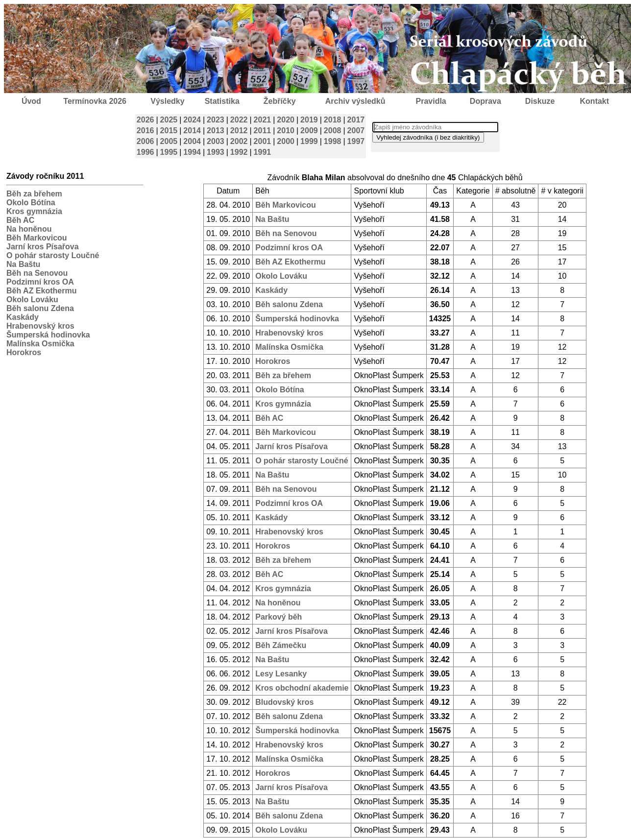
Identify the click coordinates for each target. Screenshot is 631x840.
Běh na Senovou (37, 273)
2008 (333, 131)
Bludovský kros (284, 702)
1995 (169, 152)
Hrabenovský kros (40, 326)
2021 (263, 120)
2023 (216, 120)
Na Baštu (23, 264)
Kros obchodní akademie (302, 688)
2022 (239, 120)
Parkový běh (279, 617)
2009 (309, 131)
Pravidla (431, 101)
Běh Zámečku (281, 645)
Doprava (485, 101)
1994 (192, 152)
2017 (356, 120)
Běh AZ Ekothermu (41, 291)
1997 (356, 141)
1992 (239, 152)
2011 (263, 131)
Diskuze (540, 101)
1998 (333, 141)
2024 (192, 120)
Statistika (222, 101)
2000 (286, 141)
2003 (216, 141)
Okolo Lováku (32, 300)
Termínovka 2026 (95, 101)
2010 (286, 131)
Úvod (31, 101)
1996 (146, 152)
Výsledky (167, 101)
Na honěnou (29, 229)
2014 (192, 131)
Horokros (24, 352)
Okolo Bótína (31, 203)
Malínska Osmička (40, 344)
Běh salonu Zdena (40, 308)
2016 (146, 131)
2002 (239, 141)
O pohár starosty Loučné (53, 255)
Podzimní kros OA (40, 282)
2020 (286, 120)
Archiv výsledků (355, 101)
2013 (216, 131)
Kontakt (595, 101)
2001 (263, 141)
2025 (169, 120)
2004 (192, 141)
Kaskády (23, 317)
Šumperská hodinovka (48, 335)
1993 (216, 152)
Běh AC (20, 220)
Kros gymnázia (34, 211)
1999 (309, 141)
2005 (169, 141)
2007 (356, 131)
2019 (309, 120)
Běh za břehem (34, 194)
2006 (146, 141)
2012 (239, 131)
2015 (169, 131)
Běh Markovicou (37, 238)
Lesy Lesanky (281, 674)
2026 (146, 120)
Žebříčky (280, 101)
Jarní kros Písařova (43, 247)
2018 (333, 120)
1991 (263, 152)
